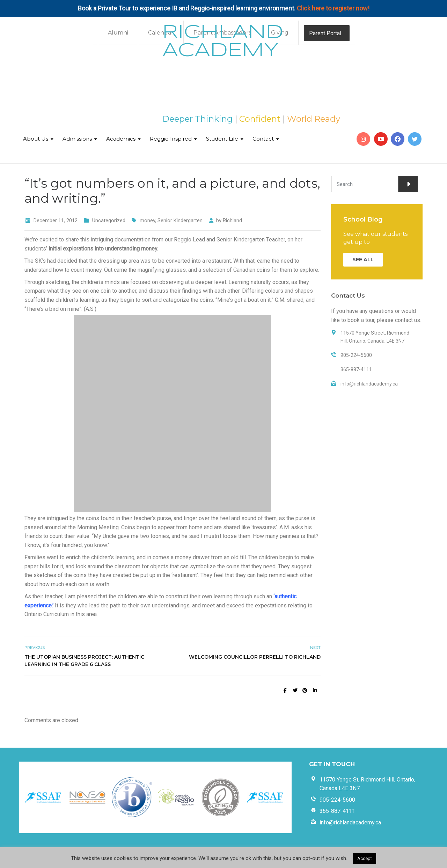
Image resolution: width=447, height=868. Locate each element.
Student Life (222, 139)
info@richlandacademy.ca (350, 822)
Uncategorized (109, 220)
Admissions (77, 139)
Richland (232, 220)
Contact (263, 139)
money (147, 220)
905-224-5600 (337, 800)
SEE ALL (363, 260)
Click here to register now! (333, 8)
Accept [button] (365, 858)
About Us (36, 139)
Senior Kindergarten (180, 220)
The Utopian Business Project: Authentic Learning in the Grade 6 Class (84, 661)
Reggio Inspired (171, 139)
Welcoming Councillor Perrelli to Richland (255, 657)
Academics (121, 139)
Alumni (118, 33)
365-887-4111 (337, 811)
